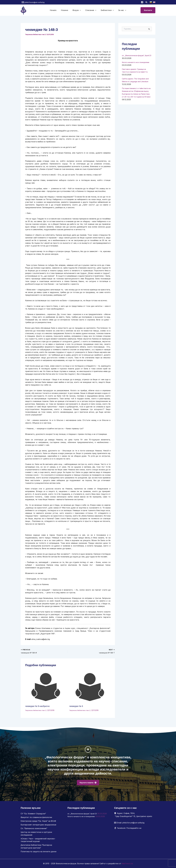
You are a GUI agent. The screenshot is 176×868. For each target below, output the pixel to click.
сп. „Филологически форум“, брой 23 (84, 815)
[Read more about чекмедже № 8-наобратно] (46, 687)
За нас (120, 10)
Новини (66, 10)
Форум (77, 10)
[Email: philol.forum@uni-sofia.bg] (129, 824)
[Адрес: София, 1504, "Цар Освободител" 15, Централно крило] (134, 816)
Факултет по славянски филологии (36, 818)
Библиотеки (106, 10)
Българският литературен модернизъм (38, 826)
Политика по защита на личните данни (38, 852)
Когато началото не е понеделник (83, 820)
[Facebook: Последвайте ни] (128, 829)
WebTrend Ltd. (127, 864)
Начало (55, 10)
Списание (90, 10)
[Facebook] (142, 2)
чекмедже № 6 (77, 706)
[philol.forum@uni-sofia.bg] (33, 2)
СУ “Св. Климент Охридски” (33, 815)
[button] (146, 3)
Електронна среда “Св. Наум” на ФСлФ (38, 822)
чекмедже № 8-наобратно (39, 706)
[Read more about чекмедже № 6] (90, 687)
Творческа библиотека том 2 (36, 34)
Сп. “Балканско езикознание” (34, 829)
